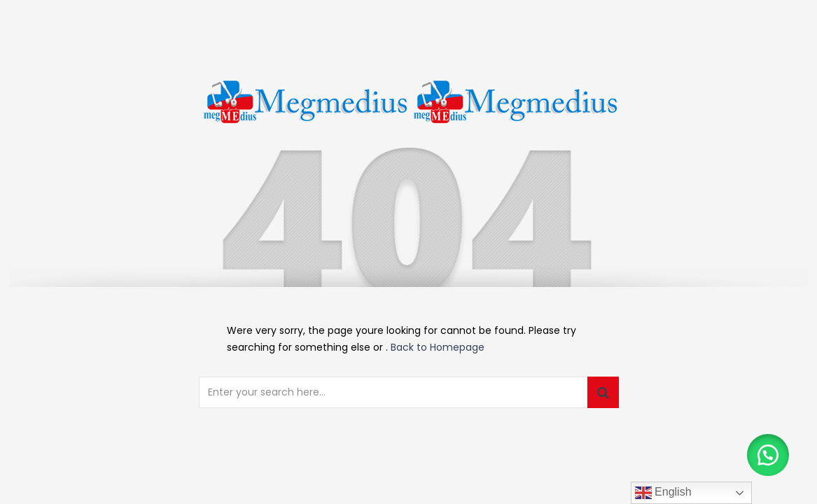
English (663, 493)
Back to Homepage (438, 347)
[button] (768, 455)
